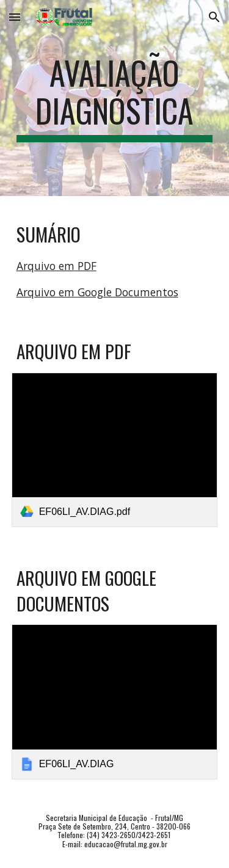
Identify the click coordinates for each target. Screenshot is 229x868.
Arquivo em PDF (56, 266)
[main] (115, 98)
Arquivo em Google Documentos (97, 292)
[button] (15, 17)
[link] (115, 450)
